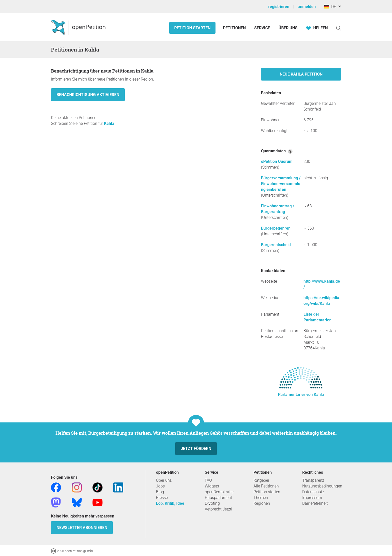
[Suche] (339, 28)
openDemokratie (219, 492)
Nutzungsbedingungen (322, 486)
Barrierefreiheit (315, 503)
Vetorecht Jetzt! (218, 509)
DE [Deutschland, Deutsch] (330, 7)
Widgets (212, 486)
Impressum (312, 498)
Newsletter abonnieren (82, 528)
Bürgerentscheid (276, 245)
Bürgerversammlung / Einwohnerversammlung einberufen (281, 184)
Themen (261, 498)
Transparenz (313, 480)
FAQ (208, 480)
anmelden (307, 7)
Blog (160, 492)
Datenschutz (313, 492)
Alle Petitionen (266, 486)
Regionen (262, 503)
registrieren (279, 7)
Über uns (164, 480)
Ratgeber (261, 480)
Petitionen (235, 28)
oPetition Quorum (277, 161)
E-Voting (212, 503)
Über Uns (288, 28)
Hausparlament (218, 498)
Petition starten (192, 28)
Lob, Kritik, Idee (170, 503)
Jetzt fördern (196, 449)
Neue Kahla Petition (301, 74)
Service (262, 28)
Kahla (109, 123)
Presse (162, 498)
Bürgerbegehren (276, 228)
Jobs (160, 486)
